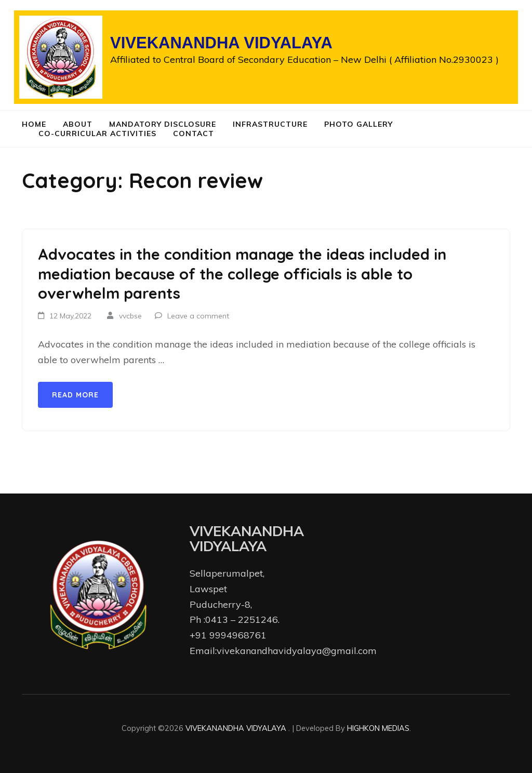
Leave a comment (198, 316)
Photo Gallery (358, 124)
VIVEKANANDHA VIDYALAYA (221, 43)
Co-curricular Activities (97, 134)
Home (34, 124)
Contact (194, 134)
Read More (75, 395)
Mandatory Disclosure (163, 124)
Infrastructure (270, 124)
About (78, 124)
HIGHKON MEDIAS (378, 728)
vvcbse (130, 316)
